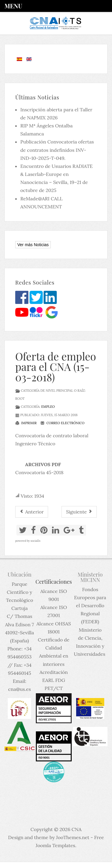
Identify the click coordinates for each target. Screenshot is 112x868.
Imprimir (26, 423)
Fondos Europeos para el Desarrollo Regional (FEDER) (90, 606)
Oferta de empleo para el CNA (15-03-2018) (56, 367)
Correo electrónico (62, 423)
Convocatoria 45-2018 (39, 472)
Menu (13, 6)
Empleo (48, 407)
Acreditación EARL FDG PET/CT (54, 680)
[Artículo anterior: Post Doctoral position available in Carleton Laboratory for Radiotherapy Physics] (32, 512)
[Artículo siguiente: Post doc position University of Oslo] (79, 512)
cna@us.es (19, 689)
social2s (35, 541)
